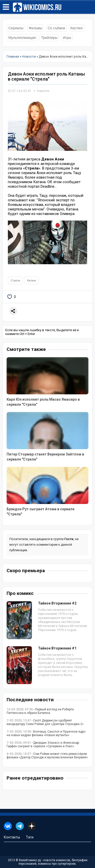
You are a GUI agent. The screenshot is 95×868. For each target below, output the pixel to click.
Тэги (30, 837)
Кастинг (77, 28)
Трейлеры (49, 38)
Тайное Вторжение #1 (57, 648)
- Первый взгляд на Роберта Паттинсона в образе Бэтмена (40, 711)
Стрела (15, 280)
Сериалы (16, 28)
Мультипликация (22, 38)
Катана (31, 280)
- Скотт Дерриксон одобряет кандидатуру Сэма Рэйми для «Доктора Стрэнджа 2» (45, 722)
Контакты (12, 837)
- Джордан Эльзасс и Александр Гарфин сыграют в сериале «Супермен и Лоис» (43, 744)
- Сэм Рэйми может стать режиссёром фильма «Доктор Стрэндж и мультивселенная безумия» (47, 756)
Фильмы (35, 28)
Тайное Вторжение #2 (57, 603)
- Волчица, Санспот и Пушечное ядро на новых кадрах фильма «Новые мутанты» (46, 733)
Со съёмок (56, 28)
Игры (67, 38)
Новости (43, 91)
